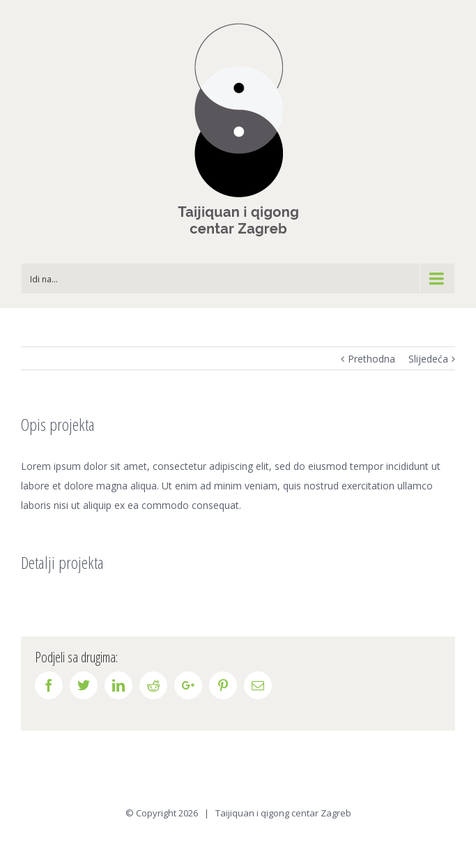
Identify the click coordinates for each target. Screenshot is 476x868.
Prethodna (371, 359)
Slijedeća (428, 359)
